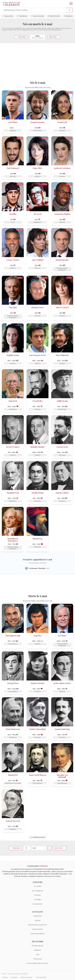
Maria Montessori (13, 729)
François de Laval (13, 821)
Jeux (37, 954)
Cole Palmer (13, 122)
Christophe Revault (13, 636)
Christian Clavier (37, 308)
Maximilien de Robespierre (13, 540)
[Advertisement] (37, 61)
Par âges (38, 899)
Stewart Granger (13, 447)
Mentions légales (26, 977)
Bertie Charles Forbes (62, 683)
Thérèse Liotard (62, 308)
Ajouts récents (37, 16)
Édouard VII (13, 775)
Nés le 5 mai (21, 37)
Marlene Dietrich (37, 683)
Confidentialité (41, 977)
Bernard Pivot (13, 683)
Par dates (38, 886)
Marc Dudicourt (62, 355)
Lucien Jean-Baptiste (62, 214)
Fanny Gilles (37, 168)
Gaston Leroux (62, 447)
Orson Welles (38, 401)
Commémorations (38, 934)
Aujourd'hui (8, 16)
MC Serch (38, 214)
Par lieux (37, 895)
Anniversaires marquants (37, 925)
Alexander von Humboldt (62, 776)
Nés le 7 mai (54, 37)
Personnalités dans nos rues (37, 963)
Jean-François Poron (37, 355)
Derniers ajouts (37, 946)
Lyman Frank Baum (62, 729)
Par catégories (38, 891)
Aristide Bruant (38, 493)
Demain (38, 920)
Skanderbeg (37, 539)
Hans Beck (13, 401)
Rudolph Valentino (37, 447)
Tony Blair (13, 308)
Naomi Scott (62, 122)
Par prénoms (38, 904)
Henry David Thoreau (38, 775)
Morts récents (54, 16)
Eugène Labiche (62, 493)
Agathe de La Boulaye (62, 168)
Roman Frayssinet (38, 122)
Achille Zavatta (62, 401)
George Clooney (13, 260)
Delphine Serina (13, 355)
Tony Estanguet (13, 168)
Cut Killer (13, 214)
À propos (14, 977)
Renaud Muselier (62, 260)
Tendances (22, 16)
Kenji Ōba (38, 636)
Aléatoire (68, 16)
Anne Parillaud (38, 260)
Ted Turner (62, 636)
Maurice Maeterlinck (37, 729)
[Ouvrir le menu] (71, 4)
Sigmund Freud (13, 493)
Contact (5, 977)
